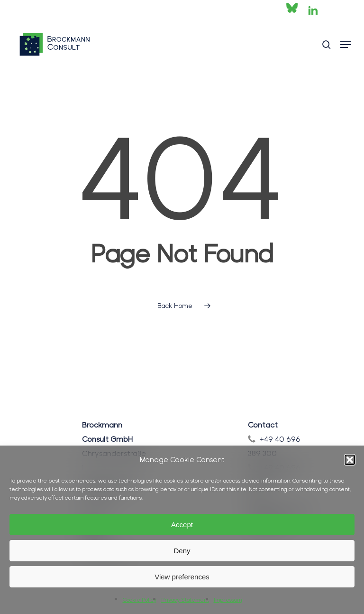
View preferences (182, 577)
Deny (182, 551)
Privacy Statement (185, 600)
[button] (350, 460)
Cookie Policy (140, 600)
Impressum (228, 600)
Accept (182, 525)
